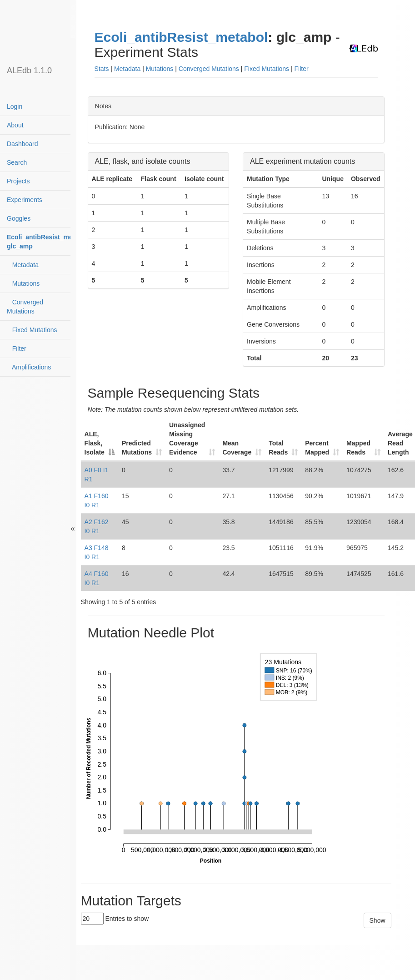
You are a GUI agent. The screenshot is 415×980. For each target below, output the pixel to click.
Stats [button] (102, 69)
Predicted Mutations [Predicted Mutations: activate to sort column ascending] (137, 448)
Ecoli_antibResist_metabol (181, 37)
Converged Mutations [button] (209, 69)
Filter (17, 349)
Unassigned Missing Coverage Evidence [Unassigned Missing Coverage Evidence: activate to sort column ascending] (187, 439)
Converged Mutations (25, 307)
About (15, 125)
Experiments (25, 200)
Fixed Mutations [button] (267, 69)
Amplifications (29, 367)
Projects (18, 181)
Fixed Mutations (32, 330)
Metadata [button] (127, 69)
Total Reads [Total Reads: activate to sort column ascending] (278, 448)
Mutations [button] (160, 69)
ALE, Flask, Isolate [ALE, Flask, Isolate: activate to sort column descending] (95, 443)
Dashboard (22, 144)
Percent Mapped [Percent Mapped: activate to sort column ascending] (317, 448)
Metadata (23, 265)
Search (17, 162)
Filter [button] (302, 69)
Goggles (19, 218)
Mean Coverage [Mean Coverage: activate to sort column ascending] (237, 448)
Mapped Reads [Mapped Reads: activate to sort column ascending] (358, 448)
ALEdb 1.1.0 (29, 71)
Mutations (23, 283)
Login (15, 106)
